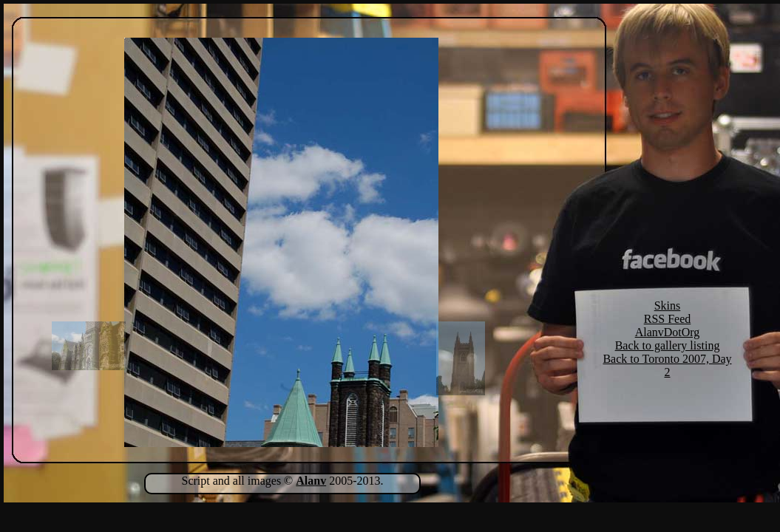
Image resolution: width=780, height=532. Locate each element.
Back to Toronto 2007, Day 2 (667, 365)
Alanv (311, 481)
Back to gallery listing (668, 345)
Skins (668, 306)
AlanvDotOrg (668, 332)
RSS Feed (668, 319)
